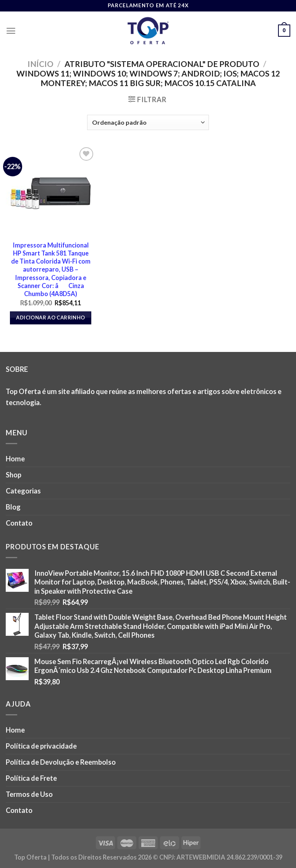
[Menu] (11, 31)
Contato (19, 523)
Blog (13, 507)
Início (40, 64)
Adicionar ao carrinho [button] (50, 318)
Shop (14, 475)
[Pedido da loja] (148, 122)
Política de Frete (31, 778)
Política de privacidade (41, 746)
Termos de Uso (29, 794)
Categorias (23, 491)
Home (15, 459)
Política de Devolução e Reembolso (61, 762)
